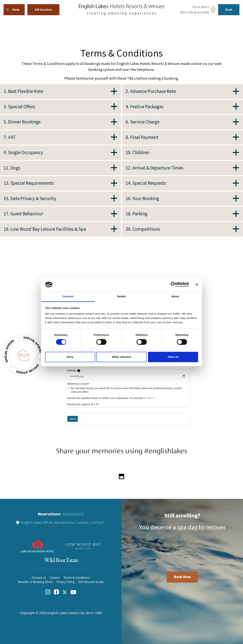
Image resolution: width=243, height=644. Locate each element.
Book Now (182, 577)
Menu (13, 10)
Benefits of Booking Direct (35, 582)
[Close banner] (197, 285)
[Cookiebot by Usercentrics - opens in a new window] (173, 285)
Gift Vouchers (43, 10)
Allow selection (121, 357)
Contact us (39, 578)
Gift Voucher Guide (91, 582)
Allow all (173, 357)
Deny (70, 357)
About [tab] (175, 296)
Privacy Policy (66, 582)
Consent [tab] (68, 296)
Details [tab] (121, 296)
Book (229, 10)
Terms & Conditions (77, 578)
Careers (55, 578)
